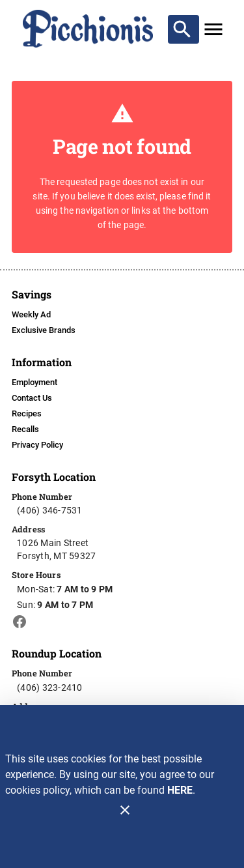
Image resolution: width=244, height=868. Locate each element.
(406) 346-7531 (50, 510)
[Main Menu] (213, 29)
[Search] (182, 29)
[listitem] (31, 315)
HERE (180, 790)
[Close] (125, 810)
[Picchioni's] (88, 29)
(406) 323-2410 (50, 687)
